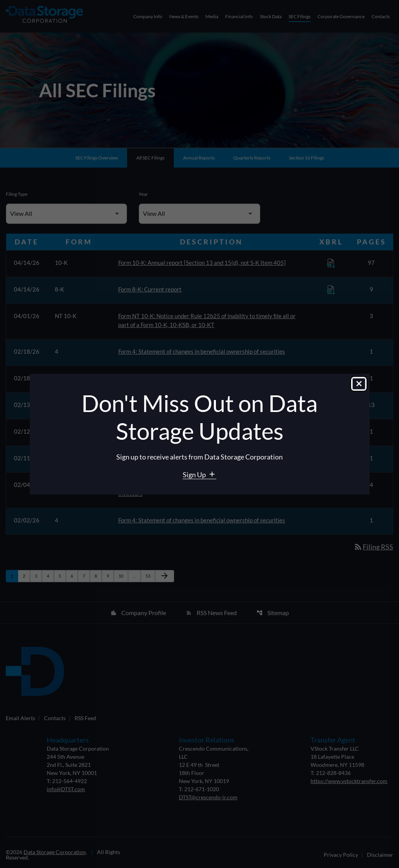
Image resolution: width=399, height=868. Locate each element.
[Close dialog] (359, 384)
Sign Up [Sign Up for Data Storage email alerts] (195, 475)
